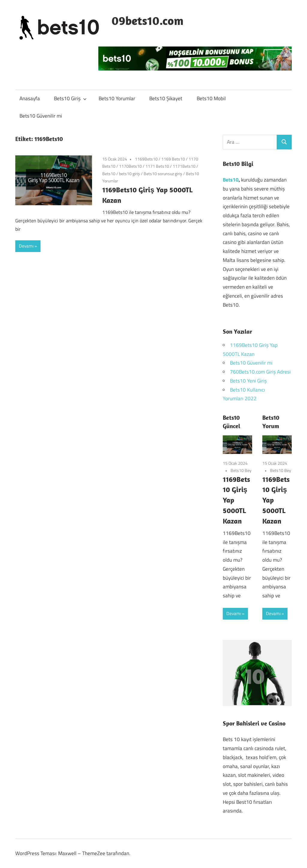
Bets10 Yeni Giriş (248, 381)
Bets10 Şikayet (166, 98)
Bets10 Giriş (70, 98)
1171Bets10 (184, 166)
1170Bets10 (130, 166)
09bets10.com (148, 20)
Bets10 (109, 174)
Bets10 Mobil (211, 98)
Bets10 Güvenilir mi (41, 116)
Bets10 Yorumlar (117, 98)
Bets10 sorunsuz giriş (163, 174)
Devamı (26, 246)
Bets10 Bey (241, 470)
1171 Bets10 (157, 166)
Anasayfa (30, 98)
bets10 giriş (130, 174)
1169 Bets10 (173, 159)
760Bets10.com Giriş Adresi (260, 372)
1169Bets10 (146, 159)
